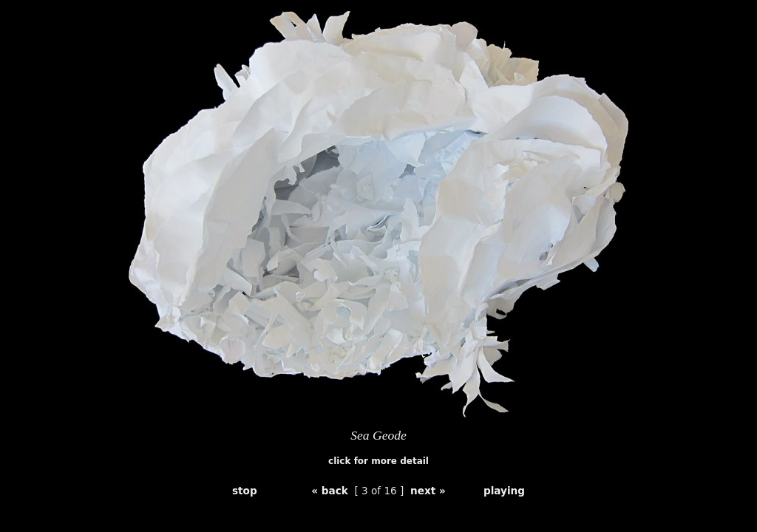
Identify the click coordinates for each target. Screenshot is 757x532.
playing (504, 491)
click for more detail (378, 461)
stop (245, 491)
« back (330, 491)
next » (428, 491)
